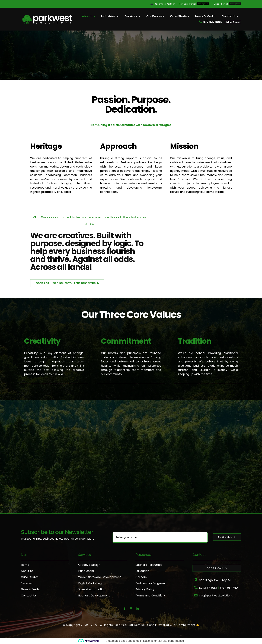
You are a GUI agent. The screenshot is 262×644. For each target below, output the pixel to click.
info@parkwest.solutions (216, 595)
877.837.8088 (208, 588)
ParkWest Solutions (141, 625)
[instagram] (131, 609)
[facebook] (125, 609)
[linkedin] (137, 609)
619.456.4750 (229, 588)
